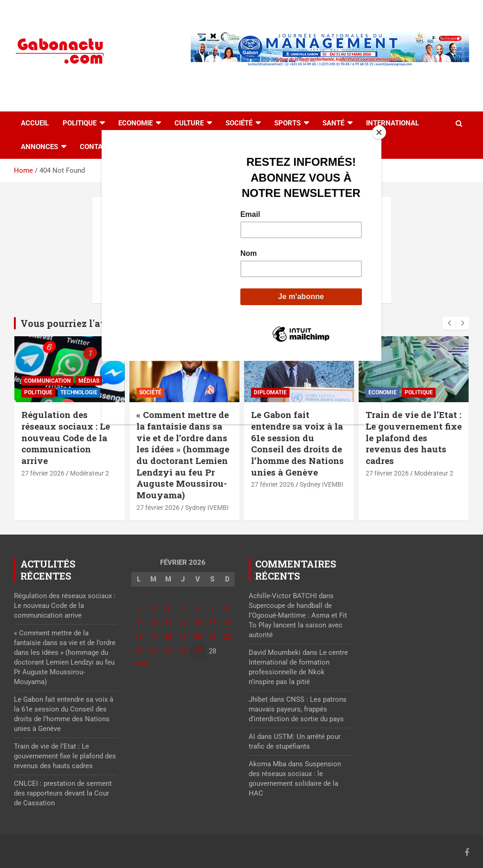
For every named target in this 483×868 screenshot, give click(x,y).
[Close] (379, 132)
